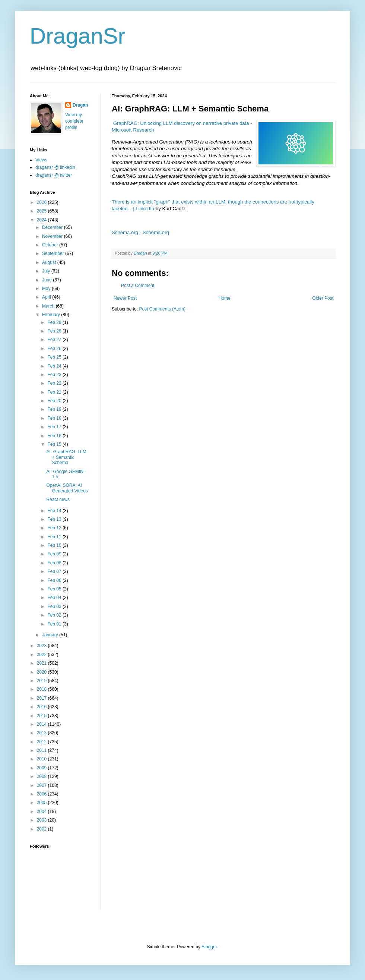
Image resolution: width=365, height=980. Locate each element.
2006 (42, 794)
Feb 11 (55, 537)
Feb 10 (55, 545)
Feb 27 (55, 340)
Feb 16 (55, 436)
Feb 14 (55, 511)
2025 (42, 211)
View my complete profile (74, 121)
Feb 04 (55, 598)
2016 (42, 707)
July (47, 271)
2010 (42, 759)
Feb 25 (55, 357)
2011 (42, 750)
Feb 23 (55, 375)
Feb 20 (55, 401)
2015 (42, 716)
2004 (42, 812)
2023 (42, 646)
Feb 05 (55, 589)
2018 (42, 689)
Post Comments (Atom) (162, 309)
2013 (42, 733)
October (51, 245)
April (47, 297)
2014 (42, 724)
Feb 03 (55, 606)
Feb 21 (55, 392)
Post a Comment (138, 286)
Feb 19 (55, 409)
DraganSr (78, 36)
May (47, 289)
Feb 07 (55, 571)
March (49, 306)
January (51, 635)
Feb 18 (55, 418)
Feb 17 (55, 427)
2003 (42, 820)
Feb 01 (55, 624)
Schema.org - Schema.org (140, 232)
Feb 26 (55, 349)
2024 (42, 220)
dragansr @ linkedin (55, 167)
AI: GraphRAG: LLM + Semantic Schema (66, 457)
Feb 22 (55, 383)
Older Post (323, 298)
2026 (42, 202)
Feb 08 (55, 563)
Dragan (80, 105)
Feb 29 (55, 322)
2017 (42, 698)
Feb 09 (55, 554)
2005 (42, 803)
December (53, 227)
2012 (42, 742)
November (53, 236)
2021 (42, 663)
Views (41, 160)
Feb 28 (55, 331)
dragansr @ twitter (54, 175)
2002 (42, 829)
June (47, 280)
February (52, 315)
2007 (42, 785)
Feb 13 (55, 519)
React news (58, 500)
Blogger (209, 947)
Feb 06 (55, 580)
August (50, 262)
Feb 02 (55, 615)
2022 (42, 655)
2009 (42, 768)
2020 (42, 672)
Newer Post (125, 298)
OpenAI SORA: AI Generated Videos (67, 488)
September (54, 253)
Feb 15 (55, 444)
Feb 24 (55, 366)
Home (225, 298)
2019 (42, 681)
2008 (42, 776)
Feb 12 (55, 528)
